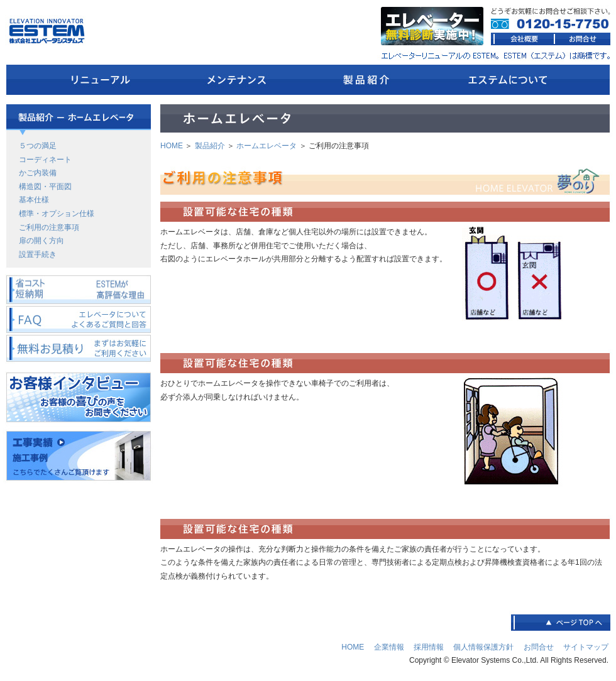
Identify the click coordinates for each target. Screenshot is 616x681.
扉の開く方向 (41, 241)
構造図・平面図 (45, 187)
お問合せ (539, 647)
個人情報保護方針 (483, 647)
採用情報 (429, 647)
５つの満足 (38, 146)
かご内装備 (38, 173)
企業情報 (389, 647)
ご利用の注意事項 (49, 227)
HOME (172, 146)
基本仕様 (34, 200)
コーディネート (45, 160)
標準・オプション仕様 (57, 214)
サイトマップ (586, 647)
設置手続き (38, 254)
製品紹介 (210, 146)
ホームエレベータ (267, 146)
